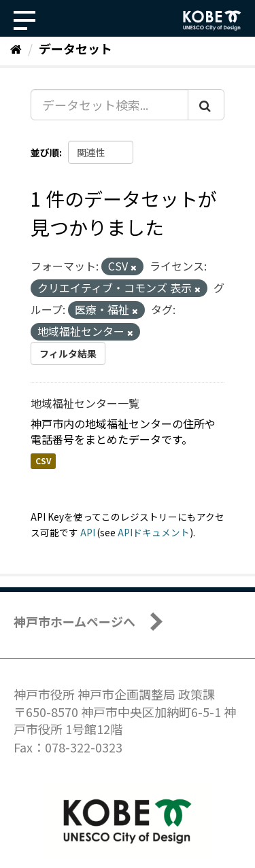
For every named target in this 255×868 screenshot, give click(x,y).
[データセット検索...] (109, 105)
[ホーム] (16, 48)
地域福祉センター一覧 (85, 403)
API (88, 532)
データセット (75, 48)
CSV (43, 461)
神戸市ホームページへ (74, 621)
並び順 (45, 152)
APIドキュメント (154, 532)
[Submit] (206, 105)
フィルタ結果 (68, 353)
